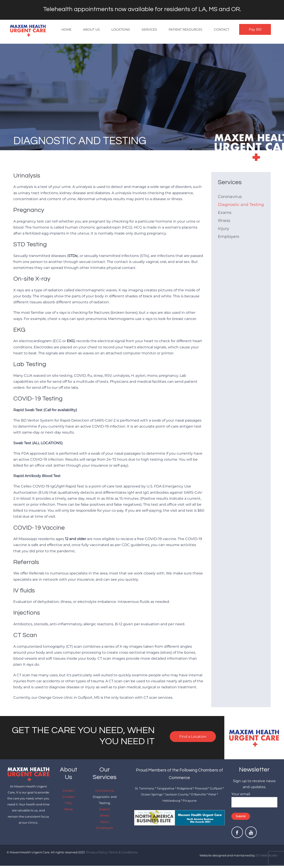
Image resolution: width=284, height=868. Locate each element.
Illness (224, 221)
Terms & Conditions (123, 852)
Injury (224, 229)
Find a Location (193, 737)
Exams (225, 213)
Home (66, 30)
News (69, 809)
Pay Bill (255, 29)
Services (149, 30)
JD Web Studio (266, 855)
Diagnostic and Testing (241, 205)
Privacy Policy (96, 852)
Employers (229, 237)
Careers (68, 791)
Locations (121, 30)
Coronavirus (230, 197)
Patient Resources (185, 30)
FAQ (68, 803)
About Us (91, 30)
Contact (222, 30)
